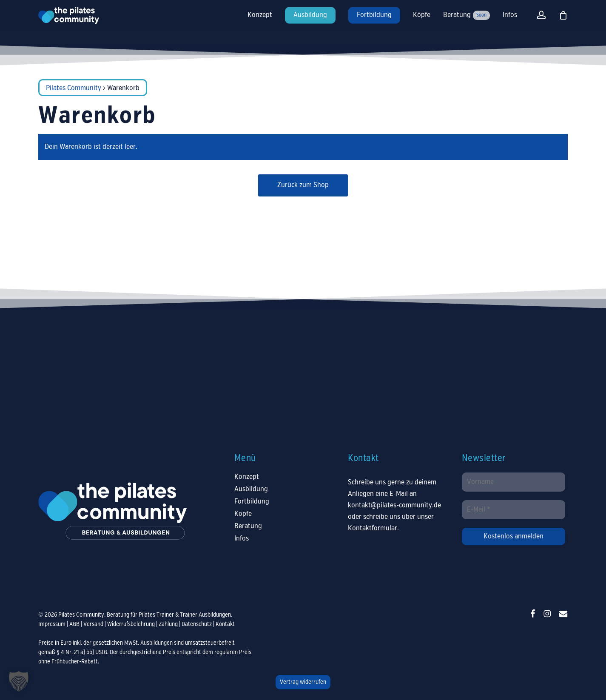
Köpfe (243, 514)
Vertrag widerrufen (303, 682)
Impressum (52, 624)
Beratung (248, 526)
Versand (93, 624)
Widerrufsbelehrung (131, 624)
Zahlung (168, 624)
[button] (19, 681)
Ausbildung (251, 489)
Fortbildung (252, 502)
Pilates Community (74, 88)
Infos (242, 539)
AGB (74, 624)
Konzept (247, 477)
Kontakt (225, 624)
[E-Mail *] (514, 510)
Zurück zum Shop (303, 185)
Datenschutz (197, 624)
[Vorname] (514, 482)
